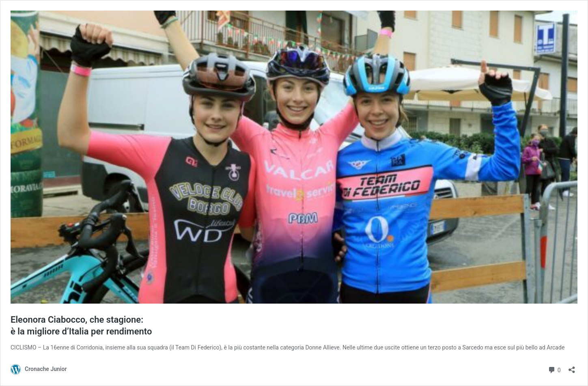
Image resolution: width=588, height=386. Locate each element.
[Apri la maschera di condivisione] (572, 367)
